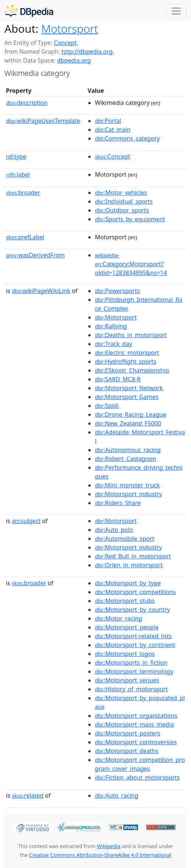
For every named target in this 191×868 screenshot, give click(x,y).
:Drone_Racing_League (131, 414)
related (28, 795)
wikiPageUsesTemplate (43, 121)
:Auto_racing (117, 795)
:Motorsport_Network (129, 388)
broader (23, 193)
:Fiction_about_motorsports (137, 777)
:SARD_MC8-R (118, 379)
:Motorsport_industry (128, 494)
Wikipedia (109, 846)
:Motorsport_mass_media (134, 724)
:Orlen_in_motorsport (129, 565)
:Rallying (111, 326)
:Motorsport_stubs (125, 601)
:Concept (113, 156)
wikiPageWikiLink (41, 291)
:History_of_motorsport (131, 689)
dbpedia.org (74, 60)
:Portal (108, 121)
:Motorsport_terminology (134, 671)
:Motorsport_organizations (136, 716)
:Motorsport (116, 317)
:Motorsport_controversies (136, 742)
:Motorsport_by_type (128, 583)
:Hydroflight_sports (126, 361)
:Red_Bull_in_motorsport (133, 556)
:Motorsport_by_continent (135, 645)
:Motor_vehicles (121, 193)
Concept (65, 43)
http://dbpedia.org (87, 52)
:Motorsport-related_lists (133, 636)
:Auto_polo (114, 530)
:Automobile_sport (125, 539)
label (18, 174)
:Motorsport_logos (125, 654)
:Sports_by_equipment (130, 219)
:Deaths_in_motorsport (131, 335)
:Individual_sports (124, 201)
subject (26, 521)
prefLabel (25, 237)
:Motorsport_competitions (135, 592)
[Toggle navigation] (176, 11)
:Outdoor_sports (122, 210)
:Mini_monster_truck (127, 485)
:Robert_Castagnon (125, 459)
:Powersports (117, 291)
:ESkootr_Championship (132, 370)
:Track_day (114, 344)
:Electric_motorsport (127, 353)
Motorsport (70, 29)
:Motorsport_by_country (132, 610)
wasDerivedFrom (35, 255)
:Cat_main (113, 130)
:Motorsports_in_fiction (131, 663)
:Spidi (107, 406)
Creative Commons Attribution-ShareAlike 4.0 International (100, 855)
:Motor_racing (119, 618)
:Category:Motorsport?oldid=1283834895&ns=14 (131, 264)
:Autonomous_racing (128, 450)
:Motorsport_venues (127, 680)
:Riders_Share (118, 503)
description (27, 103)
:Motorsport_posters (128, 733)
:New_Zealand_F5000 (128, 423)
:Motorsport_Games (127, 397)
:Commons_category (127, 138)
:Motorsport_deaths (127, 751)
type (16, 156)
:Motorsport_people (127, 627)
